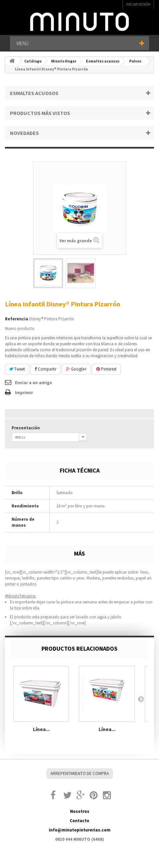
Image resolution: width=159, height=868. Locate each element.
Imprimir (24, 393)
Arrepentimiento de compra (80, 773)
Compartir (45, 369)
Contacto (79, 821)
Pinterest (106, 369)
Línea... (41, 729)
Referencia (17, 319)
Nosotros (80, 811)
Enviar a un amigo (34, 383)
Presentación (27, 428)
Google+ (76, 369)
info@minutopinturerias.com (80, 830)
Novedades (24, 133)
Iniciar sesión (138, 4)
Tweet (17, 369)
